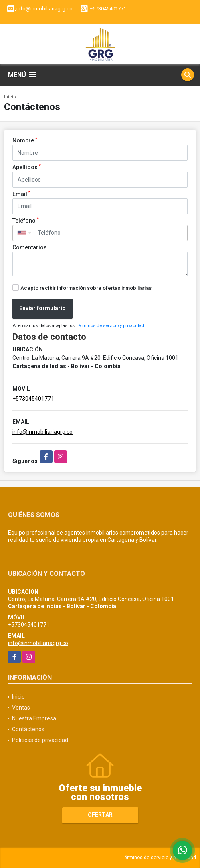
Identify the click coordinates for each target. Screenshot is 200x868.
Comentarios (30, 247)
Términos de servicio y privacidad (110, 326)
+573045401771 (108, 9)
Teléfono (26, 220)
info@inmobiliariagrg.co (42, 432)
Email (21, 194)
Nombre (25, 140)
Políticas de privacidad (40, 740)
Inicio (10, 97)
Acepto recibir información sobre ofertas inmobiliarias (86, 288)
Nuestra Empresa (34, 718)
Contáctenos (28, 729)
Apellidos (27, 167)
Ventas (21, 708)
